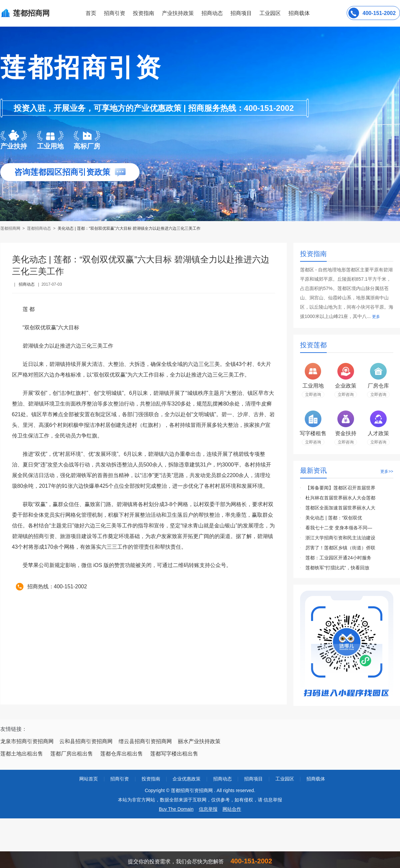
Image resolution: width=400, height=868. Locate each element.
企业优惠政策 (187, 779)
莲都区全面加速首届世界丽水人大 (340, 508)
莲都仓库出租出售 (122, 754)
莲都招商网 (11, 228)
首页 (91, 13)
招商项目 (241, 13)
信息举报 (208, 809)
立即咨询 (313, 395)
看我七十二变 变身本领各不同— (339, 528)
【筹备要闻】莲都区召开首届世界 (340, 488)
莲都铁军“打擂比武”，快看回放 (337, 568)
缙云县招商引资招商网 (145, 741)
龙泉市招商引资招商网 (27, 741)
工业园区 (270, 13)
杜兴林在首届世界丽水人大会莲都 (340, 498)
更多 (376, 317)
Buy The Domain (176, 809)
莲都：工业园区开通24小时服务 (338, 558)
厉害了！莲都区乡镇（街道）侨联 (340, 548)
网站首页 (89, 779)
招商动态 (212, 13)
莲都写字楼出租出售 (174, 754)
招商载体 (316, 779)
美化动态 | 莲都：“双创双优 (334, 518)
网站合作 (232, 809)
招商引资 (115, 13)
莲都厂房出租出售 (72, 754)
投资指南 (144, 13)
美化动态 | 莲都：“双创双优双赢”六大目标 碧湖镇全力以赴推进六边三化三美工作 (129, 228)
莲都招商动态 (39, 228)
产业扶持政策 (178, 13)
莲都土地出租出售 (22, 754)
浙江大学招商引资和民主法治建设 (340, 538)
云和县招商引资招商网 (86, 741)
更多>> (387, 471)
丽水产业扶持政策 (199, 741)
